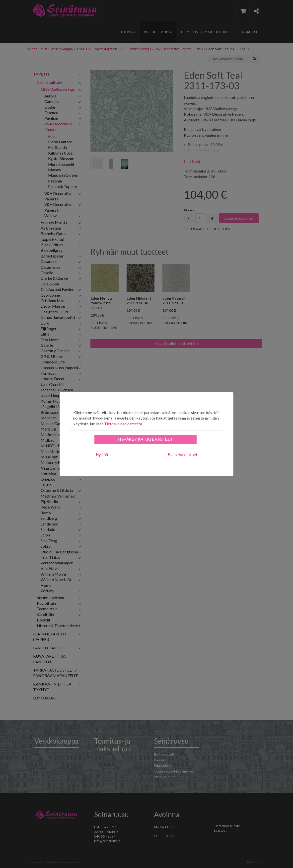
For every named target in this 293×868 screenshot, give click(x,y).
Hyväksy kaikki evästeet (145, 439)
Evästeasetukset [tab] (183, 455)
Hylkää (102, 455)
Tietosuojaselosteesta (123, 424)
